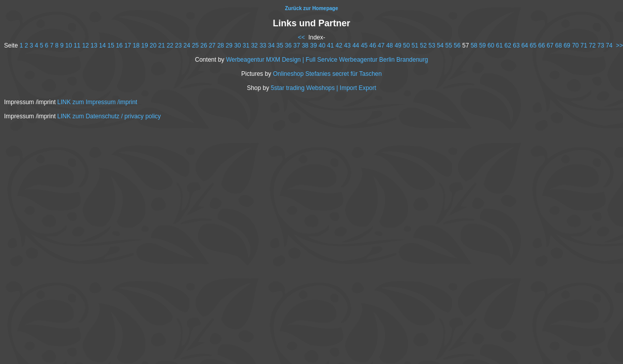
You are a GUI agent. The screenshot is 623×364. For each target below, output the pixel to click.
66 (541, 45)
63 (516, 45)
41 (330, 45)
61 (499, 45)
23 (178, 45)
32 (254, 45)
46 (372, 45)
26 (204, 45)
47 (381, 45)
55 (449, 45)
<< (301, 37)
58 (474, 45)
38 (305, 45)
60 (491, 45)
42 (339, 45)
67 (550, 45)
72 (592, 45)
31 (246, 45)
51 (415, 45)
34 (271, 45)
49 (398, 45)
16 (119, 45)
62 (508, 45)
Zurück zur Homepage (311, 8)
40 (322, 45)
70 (575, 45)
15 (110, 45)
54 (440, 45)
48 (390, 45)
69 (567, 45)
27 (212, 45)
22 (170, 45)
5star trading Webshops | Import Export (324, 88)
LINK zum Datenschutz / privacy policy (109, 116)
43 (347, 45)
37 (297, 45)
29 (229, 45)
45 (364, 45)
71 (584, 45)
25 (195, 45)
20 (153, 45)
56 (457, 45)
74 (609, 45)
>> (619, 45)
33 (263, 45)
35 (280, 45)
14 (102, 45)
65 (533, 45)
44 (356, 45)
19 (144, 45)
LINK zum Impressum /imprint (97, 102)
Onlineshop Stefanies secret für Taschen (327, 74)
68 (559, 45)
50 (406, 45)
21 (162, 45)
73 (600, 45)
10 (69, 45)
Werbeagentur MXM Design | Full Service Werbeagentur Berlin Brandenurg (327, 60)
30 (237, 45)
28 (221, 45)
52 (424, 45)
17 (128, 45)
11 (77, 45)
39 (313, 45)
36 (288, 45)
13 (94, 45)
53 (432, 45)
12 (85, 45)
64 (525, 45)
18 (136, 45)
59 (482, 45)
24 (187, 45)
